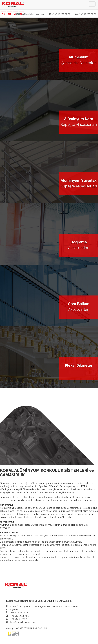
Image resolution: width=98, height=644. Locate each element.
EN (9, 14)
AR (15, 14)
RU (21, 14)
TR (3, 14)
